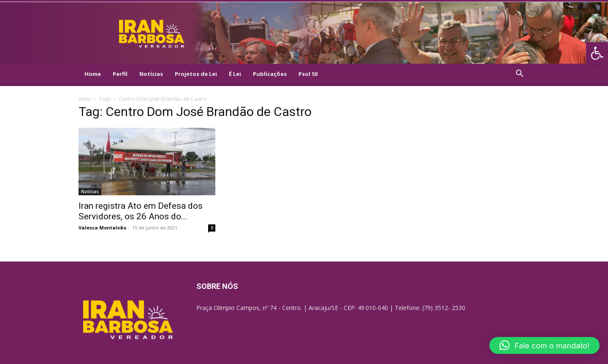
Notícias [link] (151, 74)
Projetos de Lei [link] (196, 74)
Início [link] (85, 99)
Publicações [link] (270, 74)
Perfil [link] (120, 74)
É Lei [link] (235, 74)
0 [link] (212, 228)
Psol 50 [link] (308, 74)
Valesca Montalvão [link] (102, 228)
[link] (597, 53)
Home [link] (93, 74)
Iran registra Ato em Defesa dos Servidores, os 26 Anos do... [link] (141, 211)
